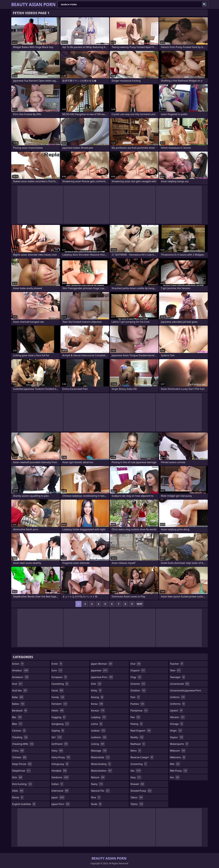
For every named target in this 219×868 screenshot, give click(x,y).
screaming (139, 764)
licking (98, 744)
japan (58, 797)
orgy (136, 677)
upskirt (176, 711)
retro (136, 751)
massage (99, 751)
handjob (59, 771)
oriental (138, 684)
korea (97, 704)
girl (57, 737)
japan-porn (61, 804)
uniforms (178, 704)
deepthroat (21, 771)
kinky (96, 690)
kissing (97, 697)
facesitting (60, 684)
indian (58, 784)
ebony (18, 797)
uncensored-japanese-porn (185, 691)
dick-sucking (22, 784)
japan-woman (102, 664)
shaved (137, 784)
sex (136, 771)
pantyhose (139, 711)
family (58, 697)
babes (18, 704)
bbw (17, 724)
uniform (177, 697)
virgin (176, 731)
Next (140, 604)
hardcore (60, 777)
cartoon (19, 731)
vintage (177, 724)
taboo (137, 797)
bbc (17, 717)
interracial (60, 791)
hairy (57, 751)
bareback (20, 711)
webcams (178, 757)
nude (96, 804)
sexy (136, 777)
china (18, 751)
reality (137, 737)
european (59, 677)
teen (175, 670)
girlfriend (60, 744)
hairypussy (60, 764)
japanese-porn (102, 677)
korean (98, 711)
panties (138, 704)
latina (97, 724)
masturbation (102, 771)
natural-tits (100, 791)
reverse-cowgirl (142, 757)
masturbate (100, 757)
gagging (59, 717)
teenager (178, 677)
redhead (138, 744)
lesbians (99, 737)
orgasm (138, 670)
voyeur (177, 737)
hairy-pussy (61, 757)
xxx (175, 777)
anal (17, 684)
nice (96, 797)
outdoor (138, 690)
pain (135, 697)
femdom (60, 704)
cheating (20, 737)
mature (98, 777)
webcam (178, 751)
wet (175, 764)
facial (58, 690)
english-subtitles (24, 804)
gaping (58, 731)
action (18, 664)
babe (18, 697)
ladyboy (99, 717)
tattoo (137, 804)
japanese (99, 670)
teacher (177, 664)
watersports (179, 744)
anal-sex (20, 690)
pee (135, 717)
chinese (19, 757)
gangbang (60, 724)
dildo (18, 791)
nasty (97, 784)
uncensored (180, 684)
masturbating (101, 764)
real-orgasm (141, 731)
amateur (20, 670)
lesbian (98, 731)
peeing (137, 724)
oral (136, 664)
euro (57, 670)
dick (17, 777)
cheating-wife (23, 744)
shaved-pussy (141, 791)
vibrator (177, 717)
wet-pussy (179, 771)
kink (96, 684)
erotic (57, 664)
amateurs (20, 677)
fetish (58, 711)
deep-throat (22, 764)
